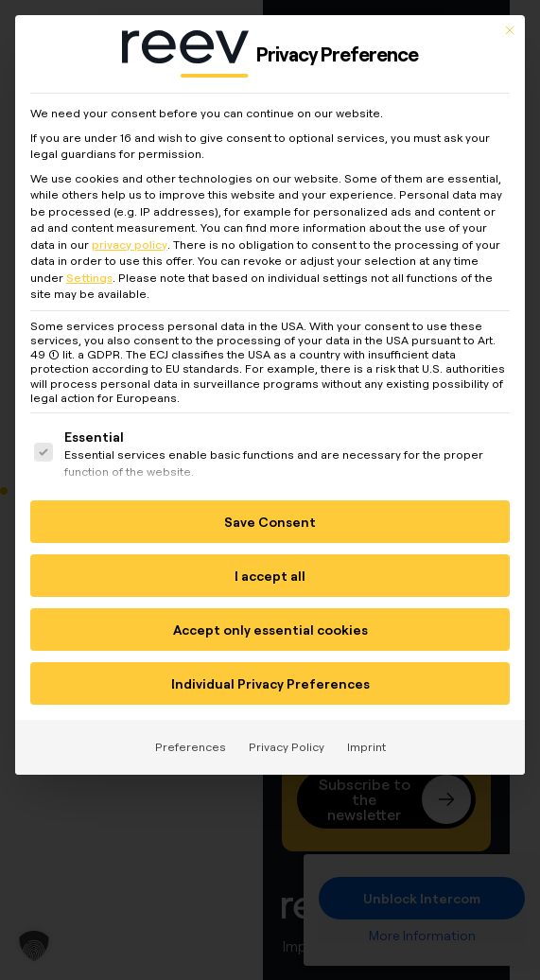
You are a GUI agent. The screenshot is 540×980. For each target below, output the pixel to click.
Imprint (366, 737)
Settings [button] (89, 267)
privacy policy (130, 234)
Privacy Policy (287, 737)
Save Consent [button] (270, 512)
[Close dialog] (510, 20)
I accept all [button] (270, 566)
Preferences (191, 737)
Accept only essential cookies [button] (270, 620)
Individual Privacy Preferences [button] (270, 674)
